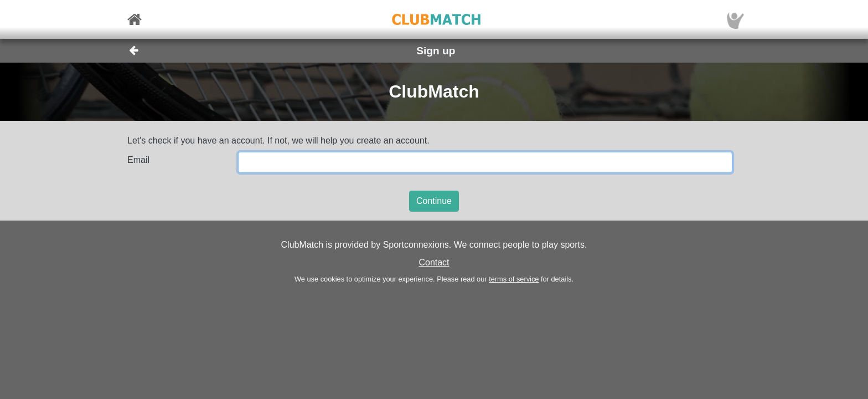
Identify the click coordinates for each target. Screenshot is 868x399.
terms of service (514, 279)
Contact (434, 262)
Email (138, 160)
